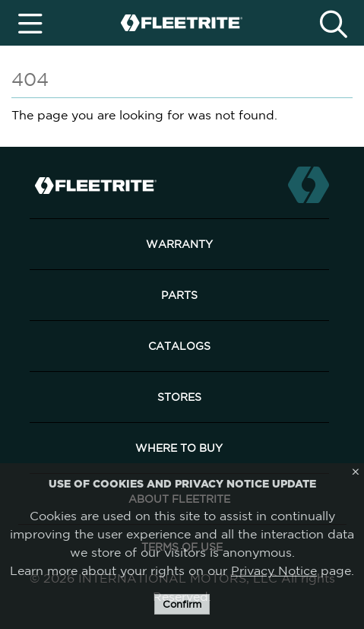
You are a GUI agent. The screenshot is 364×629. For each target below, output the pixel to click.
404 (30, 79)
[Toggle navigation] (31, 23)
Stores (179, 397)
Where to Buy (179, 448)
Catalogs (179, 346)
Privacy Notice (274, 570)
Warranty (179, 244)
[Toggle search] (334, 23)
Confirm (182, 604)
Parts (179, 295)
